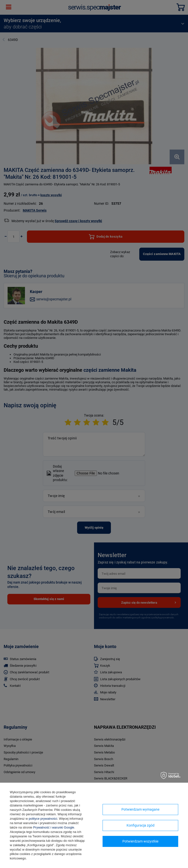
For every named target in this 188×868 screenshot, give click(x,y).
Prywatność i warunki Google (54, 827)
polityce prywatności (43, 819)
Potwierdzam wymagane (140, 809)
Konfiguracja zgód (141, 825)
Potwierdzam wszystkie (140, 841)
